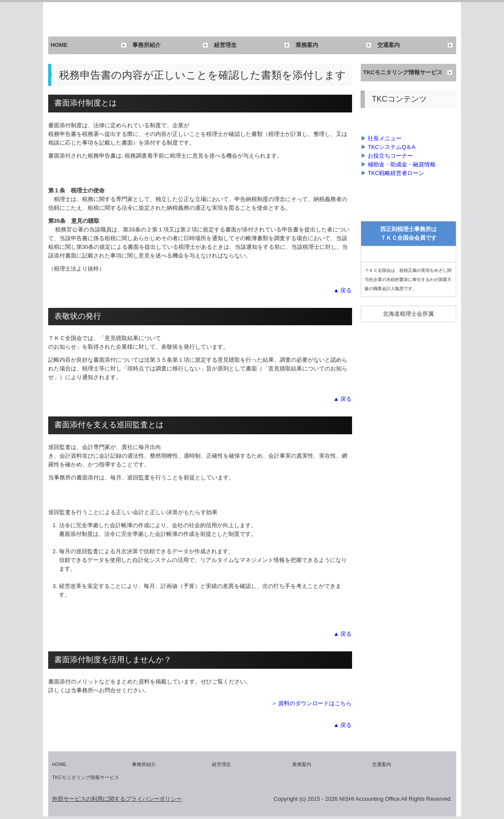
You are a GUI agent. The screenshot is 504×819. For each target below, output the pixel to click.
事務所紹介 (147, 45)
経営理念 (225, 45)
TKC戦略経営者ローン (396, 173)
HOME (59, 45)
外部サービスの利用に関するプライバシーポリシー (117, 799)
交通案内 (389, 45)
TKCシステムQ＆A (392, 147)
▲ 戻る (343, 290)
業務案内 (307, 45)
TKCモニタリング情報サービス (403, 72)
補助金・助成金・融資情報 (402, 164)
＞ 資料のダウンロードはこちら (312, 703)
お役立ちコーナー (390, 156)
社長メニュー (385, 138)
